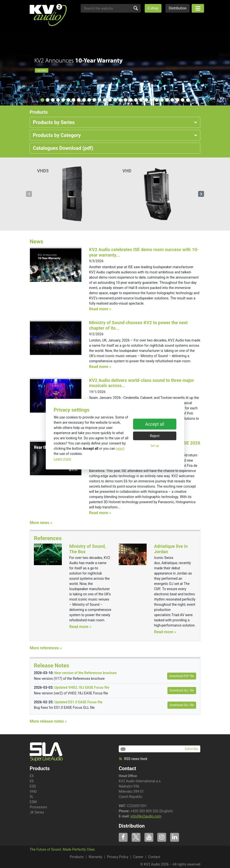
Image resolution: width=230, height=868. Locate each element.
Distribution (178, 8)
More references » (46, 648)
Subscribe (191, 749)
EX (32, 776)
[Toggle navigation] (198, 8)
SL (32, 797)
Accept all (155, 424)
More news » (41, 523)
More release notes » (48, 721)
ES (32, 781)
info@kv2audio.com (146, 816)
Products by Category (57, 135)
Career (138, 857)
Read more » (100, 309)
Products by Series (54, 122)
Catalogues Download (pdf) (63, 148)
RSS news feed (133, 759)
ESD (33, 786)
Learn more (62, 459)
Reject (155, 436)
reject (120, 448)
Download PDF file (182, 676)
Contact (127, 768)
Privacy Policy (118, 857)
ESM (33, 802)
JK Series (37, 812)
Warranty (95, 857)
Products (77, 857)
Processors (38, 807)
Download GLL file (182, 690)
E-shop (153, 8)
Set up (155, 446)
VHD (33, 791)
